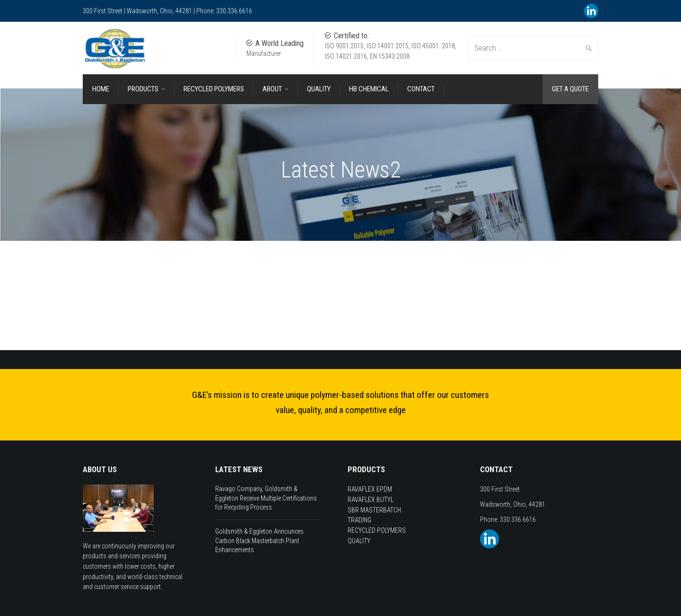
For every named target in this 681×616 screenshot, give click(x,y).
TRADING (359, 520)
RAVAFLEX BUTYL (371, 500)
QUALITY (359, 541)
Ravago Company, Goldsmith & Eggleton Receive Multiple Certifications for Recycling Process (266, 498)
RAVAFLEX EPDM (370, 489)
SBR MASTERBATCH (374, 510)
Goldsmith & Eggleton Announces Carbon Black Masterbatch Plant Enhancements (259, 541)
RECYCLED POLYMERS (377, 530)
